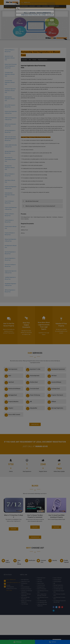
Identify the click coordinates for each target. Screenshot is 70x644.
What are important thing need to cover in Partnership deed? (40, 206)
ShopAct (9, 409)
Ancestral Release (54, 383)
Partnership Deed (33, 376)
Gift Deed (52, 376)
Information (24, 60)
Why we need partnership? (32, 201)
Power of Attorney (33, 396)
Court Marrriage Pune (58, 589)
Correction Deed (32, 389)
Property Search (57, 580)
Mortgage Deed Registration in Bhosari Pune (10, 168)
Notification (29, 561)
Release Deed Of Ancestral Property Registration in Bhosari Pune (11, 66)
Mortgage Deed (11, 396)
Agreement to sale (33, 370)
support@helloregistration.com (13, 582)
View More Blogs (35, 537)
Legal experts (6, 561)
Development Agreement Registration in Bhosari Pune (10, 91)
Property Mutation (11, 402)
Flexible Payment (64, 561)
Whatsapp (17, 642)
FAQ (30, 60)
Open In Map (9, 590)
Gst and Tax (45, 4)
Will (29, 402)
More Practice (35, 424)
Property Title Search (55, 396)
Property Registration (22, 4)
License (39, 4)
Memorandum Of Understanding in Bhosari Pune (10, 159)
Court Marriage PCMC (42, 603)
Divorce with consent (12, 415)
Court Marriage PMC (42, 601)
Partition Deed (32, 383)
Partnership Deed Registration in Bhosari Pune (10, 195)
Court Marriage (25, 604)
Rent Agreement (11, 370)
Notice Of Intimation (42, 589)
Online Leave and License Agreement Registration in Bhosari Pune (10, 139)
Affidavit (52, 402)
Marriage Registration (10, 4)
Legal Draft (32, 4)
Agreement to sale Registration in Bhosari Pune (10, 58)
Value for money (17, 562)
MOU (8, 376)
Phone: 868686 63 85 (11, 580)
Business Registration (10, 6)
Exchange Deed (54, 389)
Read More (14, 529)
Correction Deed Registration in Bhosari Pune (10, 82)
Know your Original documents (26, 325)
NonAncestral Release (12, 389)
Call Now (52, 642)
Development (24, 583)
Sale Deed (9, 383)
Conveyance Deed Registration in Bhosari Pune (10, 74)
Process (34, 60)
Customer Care (41, 561)
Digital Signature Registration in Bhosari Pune (10, 99)
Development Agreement (56, 370)
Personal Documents (54, 4)
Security (53, 561)
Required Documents (43, 60)
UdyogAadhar (32, 409)
